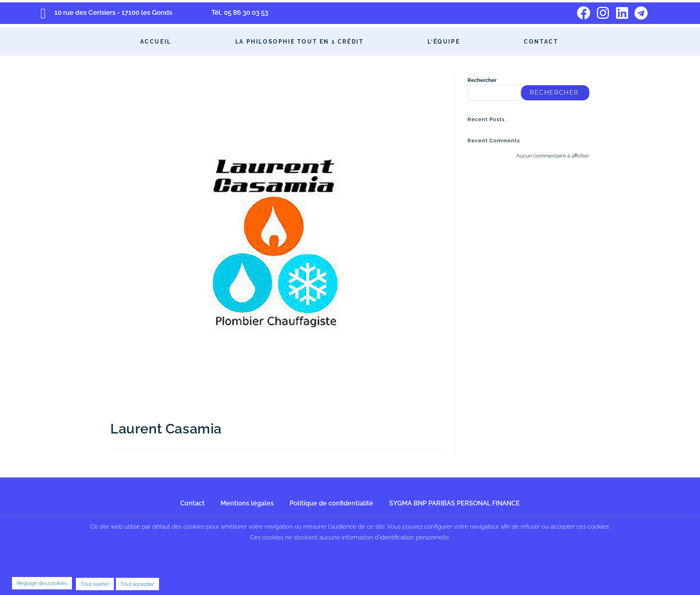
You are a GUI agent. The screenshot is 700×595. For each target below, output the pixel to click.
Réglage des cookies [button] (42, 583)
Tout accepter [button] (137, 584)
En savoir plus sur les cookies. (350, 559)
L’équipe (444, 41)
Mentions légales (247, 503)
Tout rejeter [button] (95, 584)
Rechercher (482, 80)
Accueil (156, 41)
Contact (541, 41)
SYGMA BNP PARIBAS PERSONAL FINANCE (454, 503)
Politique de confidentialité (331, 503)
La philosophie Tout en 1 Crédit (300, 41)
